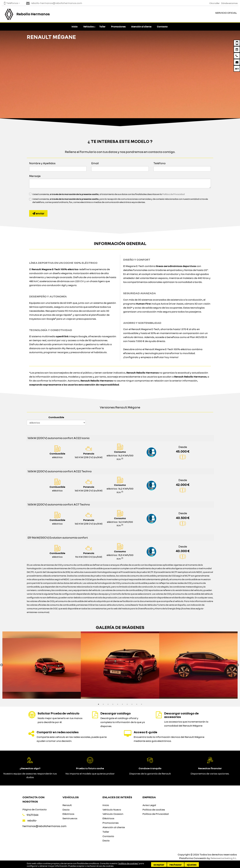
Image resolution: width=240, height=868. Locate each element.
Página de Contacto (35, 809)
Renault (67, 805)
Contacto (162, 27)
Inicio (75, 27)
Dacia (66, 810)
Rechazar (176, 864)
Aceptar (159, 864)
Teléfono (160, 163)
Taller (102, 27)
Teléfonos (11, 3)
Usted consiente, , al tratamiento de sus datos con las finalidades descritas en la (109, 194)
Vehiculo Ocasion (113, 814)
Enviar (38, 213)
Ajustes (192, 864)
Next (238, 665)
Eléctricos (68, 814)
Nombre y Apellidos (42, 163)
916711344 (33, 815)
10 (142, 704)
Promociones (118, 27)
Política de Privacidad (173, 194)
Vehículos (88, 27)
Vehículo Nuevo (112, 810)
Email (95, 163)
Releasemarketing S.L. (224, 858)
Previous (2, 665)
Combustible (56, 417)
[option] (42, 665)
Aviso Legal (149, 805)
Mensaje (35, 176)
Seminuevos (70, 818)
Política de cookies (154, 810)
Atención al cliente (141, 27)
